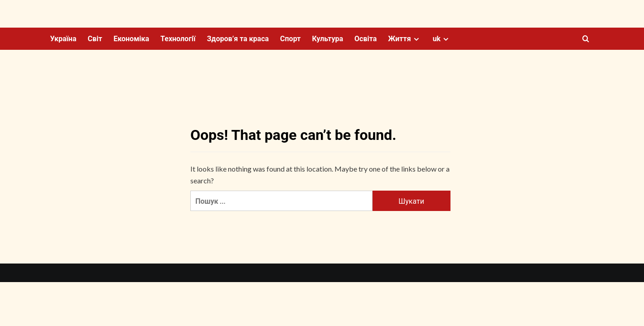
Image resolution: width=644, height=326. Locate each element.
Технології (178, 39)
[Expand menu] (416, 39)
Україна (63, 39)
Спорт (290, 39)
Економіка (131, 39)
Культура (327, 39)
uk (442, 39)
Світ (95, 39)
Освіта (366, 39)
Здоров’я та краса (238, 39)
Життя (404, 39)
